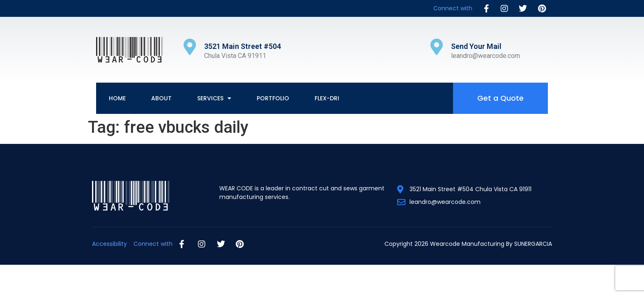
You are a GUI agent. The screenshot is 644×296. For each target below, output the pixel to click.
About (161, 98)
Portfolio (273, 98)
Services (214, 98)
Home (117, 98)
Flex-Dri (327, 98)
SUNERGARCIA (533, 244)
